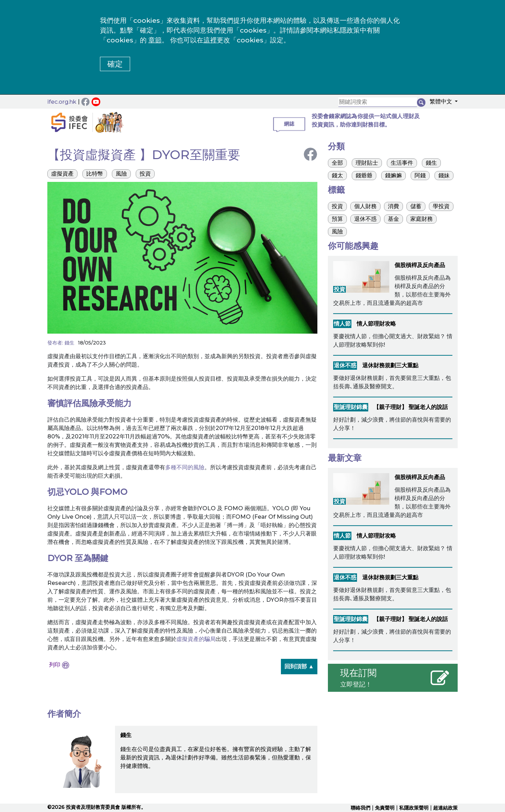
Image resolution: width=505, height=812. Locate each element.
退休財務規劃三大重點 (390, 365)
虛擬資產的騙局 (196, 639)
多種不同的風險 (185, 467)
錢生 (69, 343)
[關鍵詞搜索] (378, 102)
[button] (442, 103)
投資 (339, 289)
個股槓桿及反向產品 (420, 265)
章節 (155, 40)
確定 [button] (115, 64)
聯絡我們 (361, 808)
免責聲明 (385, 808)
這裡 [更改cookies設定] (210, 40)
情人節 (342, 324)
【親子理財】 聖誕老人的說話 (411, 407)
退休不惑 (345, 365)
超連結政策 (445, 808)
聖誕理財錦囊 (351, 407)
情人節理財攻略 (376, 324)
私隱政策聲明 (414, 808)
